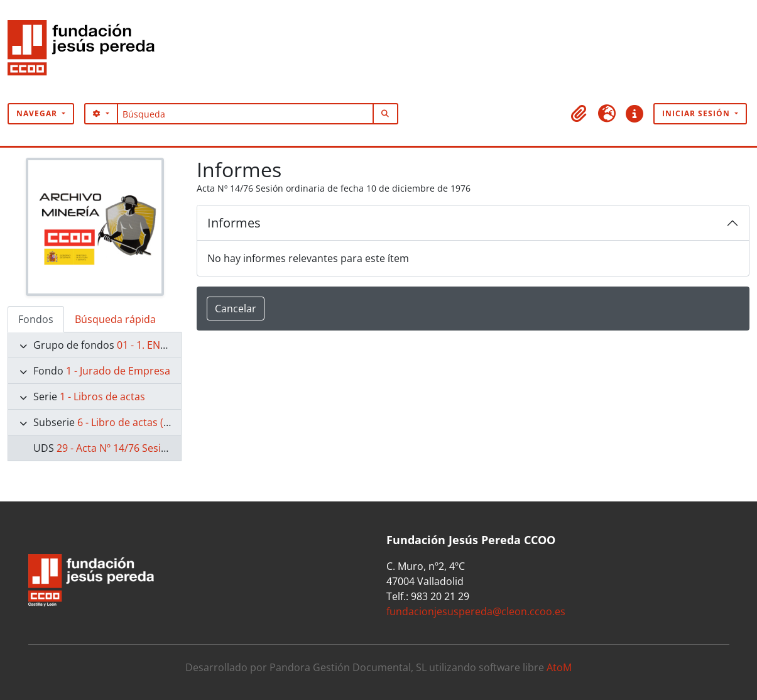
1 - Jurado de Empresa (118, 371)
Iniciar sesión (697, 113)
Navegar (38, 113)
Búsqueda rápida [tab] (115, 319)
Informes (234, 223)
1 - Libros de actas (102, 396)
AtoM (559, 667)
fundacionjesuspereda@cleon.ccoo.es (476, 611)
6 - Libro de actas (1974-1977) (146, 422)
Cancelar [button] (236, 309)
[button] (579, 114)
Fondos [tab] (36, 319)
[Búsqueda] (245, 114)
